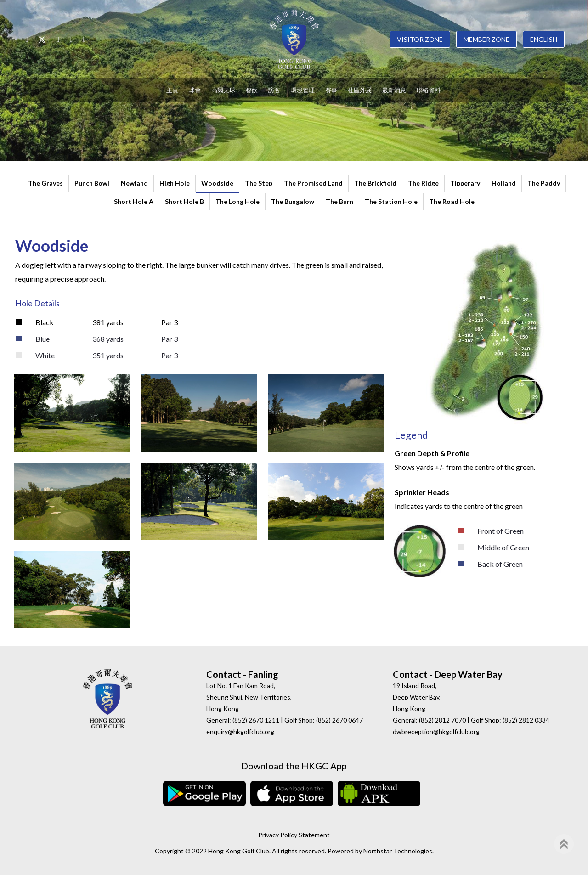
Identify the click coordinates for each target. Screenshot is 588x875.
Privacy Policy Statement (294, 835)
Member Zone (486, 39)
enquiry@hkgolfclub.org (240, 731)
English (544, 39)
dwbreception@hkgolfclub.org (436, 731)
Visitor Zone (420, 39)
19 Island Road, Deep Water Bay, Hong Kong (417, 697)
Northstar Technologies (398, 851)
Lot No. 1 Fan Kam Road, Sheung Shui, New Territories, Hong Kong (249, 697)
